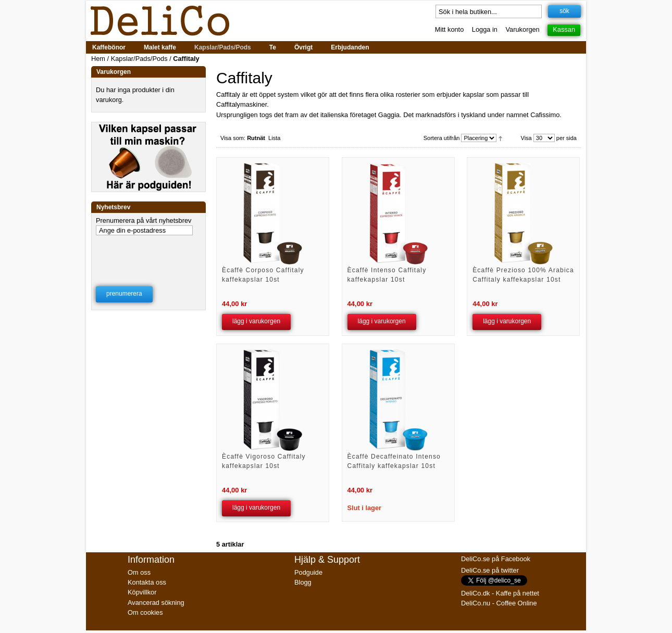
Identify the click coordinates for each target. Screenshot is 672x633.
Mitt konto (449, 29)
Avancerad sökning (156, 603)
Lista (274, 138)
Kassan (564, 29)
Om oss (139, 572)
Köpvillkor (142, 592)
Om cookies (145, 612)
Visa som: (233, 138)
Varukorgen (523, 29)
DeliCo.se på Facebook (496, 559)
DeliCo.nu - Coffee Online (499, 603)
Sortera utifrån (442, 138)
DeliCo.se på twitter (490, 570)
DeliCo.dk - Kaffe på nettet (500, 593)
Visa (526, 138)
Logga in (485, 29)
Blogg (303, 582)
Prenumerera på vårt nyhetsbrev (144, 220)
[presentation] (149, 254)
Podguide (308, 572)
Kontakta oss (147, 582)
